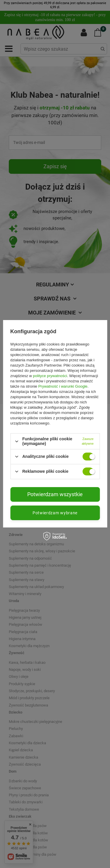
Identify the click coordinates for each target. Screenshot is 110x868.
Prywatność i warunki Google (63, 386)
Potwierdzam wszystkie (55, 494)
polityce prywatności (50, 376)
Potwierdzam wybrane (55, 513)
